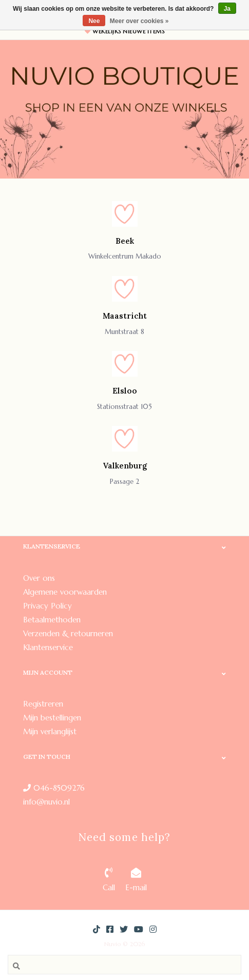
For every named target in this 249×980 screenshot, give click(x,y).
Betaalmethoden (52, 620)
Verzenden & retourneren (68, 633)
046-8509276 (54, 788)
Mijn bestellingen (52, 718)
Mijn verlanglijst (50, 731)
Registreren (43, 704)
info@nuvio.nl (46, 802)
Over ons (39, 578)
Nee (94, 21)
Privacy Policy (47, 606)
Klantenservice (48, 647)
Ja (227, 9)
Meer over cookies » (139, 21)
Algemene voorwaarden (65, 592)
